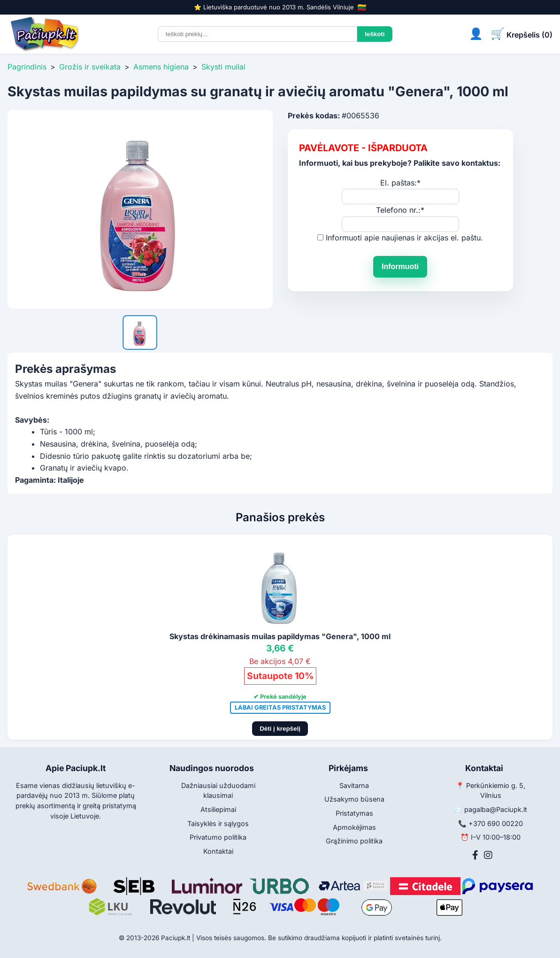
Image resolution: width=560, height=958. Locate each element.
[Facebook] (475, 855)
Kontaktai (218, 851)
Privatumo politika (218, 837)
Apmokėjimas (354, 827)
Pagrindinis (27, 67)
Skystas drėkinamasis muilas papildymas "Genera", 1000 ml (280, 636)
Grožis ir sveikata (90, 67)
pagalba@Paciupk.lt (496, 809)
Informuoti (400, 267)
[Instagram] (488, 855)
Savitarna (354, 785)
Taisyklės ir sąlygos (218, 823)
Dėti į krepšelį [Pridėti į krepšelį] (280, 729)
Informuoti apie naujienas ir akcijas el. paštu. (404, 238)
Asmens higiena (161, 67)
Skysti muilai (223, 67)
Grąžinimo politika (354, 841)
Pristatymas (354, 813)
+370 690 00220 (496, 823)
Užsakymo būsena (354, 799)
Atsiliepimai (218, 809)
